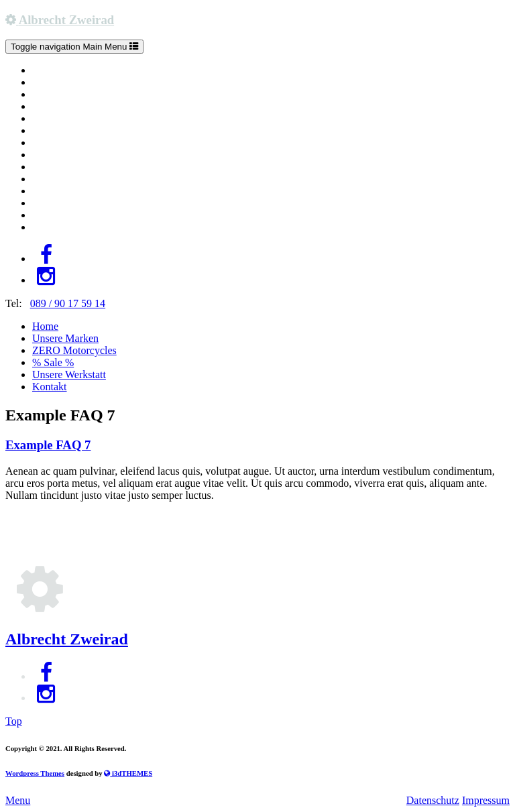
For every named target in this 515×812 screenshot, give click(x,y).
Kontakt (50, 387)
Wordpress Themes (35, 773)
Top (14, 721)
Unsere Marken (65, 338)
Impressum (486, 800)
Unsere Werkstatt (69, 374)
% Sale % (53, 362)
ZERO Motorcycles (74, 350)
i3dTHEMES (128, 773)
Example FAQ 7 (48, 445)
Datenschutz (433, 800)
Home (45, 326)
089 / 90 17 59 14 (68, 303)
